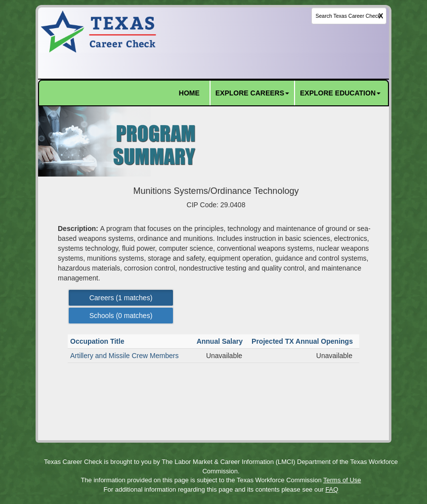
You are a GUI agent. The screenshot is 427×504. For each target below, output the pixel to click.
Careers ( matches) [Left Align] (121, 298)
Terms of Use (342, 480)
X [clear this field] (381, 16)
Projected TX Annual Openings (303, 341)
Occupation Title (98, 341)
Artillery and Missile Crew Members (124, 356)
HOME (189, 93)
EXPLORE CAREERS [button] (252, 93)
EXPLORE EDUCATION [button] (340, 93)
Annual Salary (221, 341)
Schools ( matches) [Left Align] (121, 316)
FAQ (332, 489)
